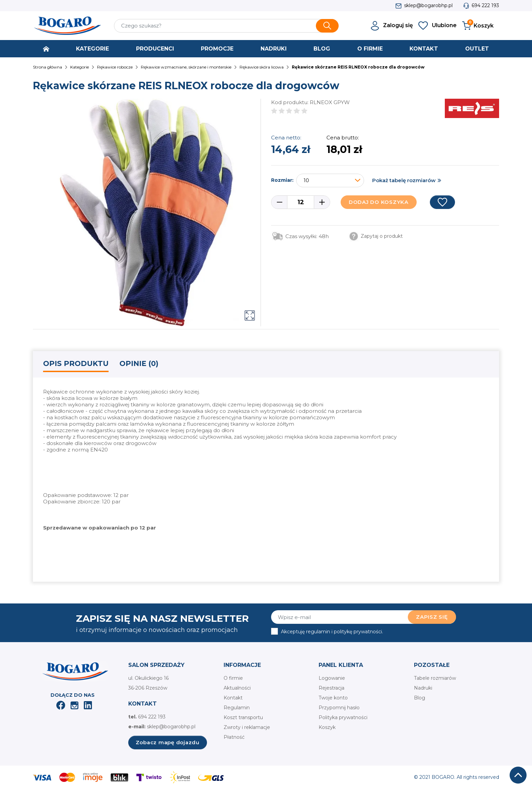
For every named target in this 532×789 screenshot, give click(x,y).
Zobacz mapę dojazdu (168, 742)
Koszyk (327, 727)
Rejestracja (331, 688)
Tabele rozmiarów (435, 678)
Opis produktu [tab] (76, 363)
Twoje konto (333, 698)
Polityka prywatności (343, 717)
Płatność (234, 737)
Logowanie (332, 678)
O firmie (233, 678)
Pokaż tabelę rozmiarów (404, 180)
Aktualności (237, 688)
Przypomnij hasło (339, 708)
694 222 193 (485, 5)
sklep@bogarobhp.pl (428, 5)
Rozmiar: (282, 180)
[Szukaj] (226, 26)
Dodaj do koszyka (379, 202)
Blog (420, 698)
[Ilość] (301, 202)
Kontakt (233, 698)
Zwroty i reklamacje (247, 727)
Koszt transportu (243, 717)
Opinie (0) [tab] (139, 363)
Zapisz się (432, 617)
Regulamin (237, 708)
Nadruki (423, 688)
